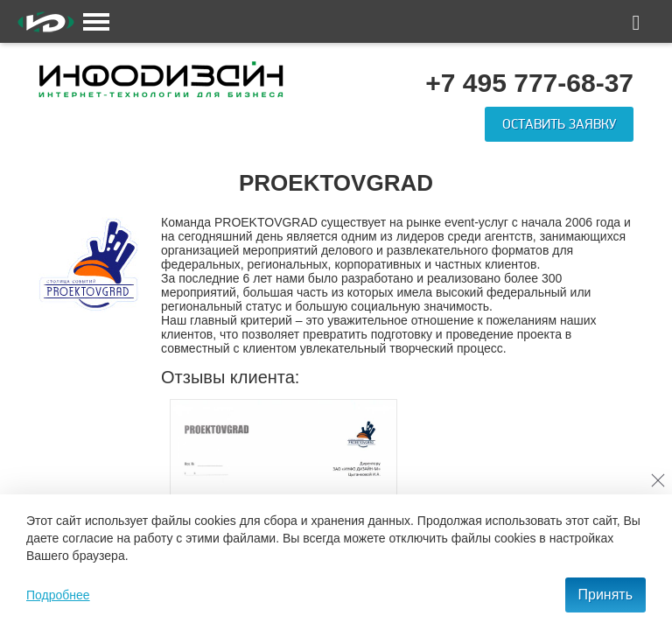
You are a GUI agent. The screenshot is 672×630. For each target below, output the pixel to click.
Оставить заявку (559, 124)
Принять (606, 595)
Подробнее (58, 595)
